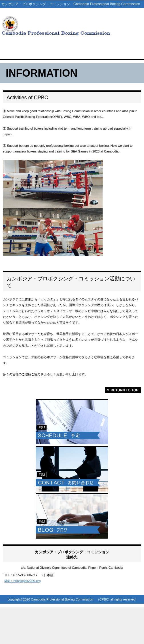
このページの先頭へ (123, 390)
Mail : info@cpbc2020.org (22, 581)
